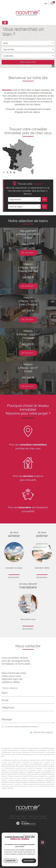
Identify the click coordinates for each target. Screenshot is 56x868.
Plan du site (12, 818)
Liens (40, 818)
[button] (28, 56)
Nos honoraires (33, 818)
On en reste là (29, 835)
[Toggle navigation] (5, 23)
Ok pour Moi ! (29, 861)
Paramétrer (11, 861)
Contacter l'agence (42, 733)
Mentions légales (22, 818)
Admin (45, 818)
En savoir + (28, 253)
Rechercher (28, 62)
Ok (44, 199)
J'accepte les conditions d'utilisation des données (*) (22, 727)
